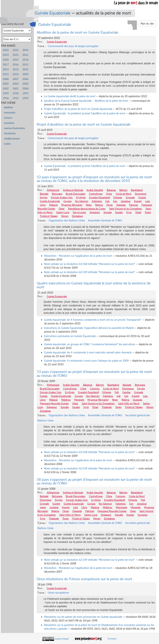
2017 (6, 65)
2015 (26, 65)
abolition (8, 107)
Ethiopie (118, 197)
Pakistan (133, 205)
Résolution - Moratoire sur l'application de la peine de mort (78, 256)
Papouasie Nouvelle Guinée (54, 403)
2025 (16, 50)
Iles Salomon (82, 201)
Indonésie (97, 201)
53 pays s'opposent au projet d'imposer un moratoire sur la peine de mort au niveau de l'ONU (94, 373)
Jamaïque (126, 201)
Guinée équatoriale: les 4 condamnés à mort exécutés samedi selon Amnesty (88, 352)
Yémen (65, 216)
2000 (26, 89)
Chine (109, 194)
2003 (26, 84)
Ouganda (121, 205)
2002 (6, 89)
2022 (16, 55)
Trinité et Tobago (49, 216)
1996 (6, 98)
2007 (16, 79)
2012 (26, 69)
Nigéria (99, 205)
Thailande (107, 407)
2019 (16, 60)
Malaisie (53, 205)
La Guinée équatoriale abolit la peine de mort (70, 96)
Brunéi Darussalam (76, 194)
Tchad (138, 212)
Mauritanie (121, 507)
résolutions (10, 133)
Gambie (126, 392)
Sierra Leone (79, 212)
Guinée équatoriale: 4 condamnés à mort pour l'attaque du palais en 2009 (86, 361)
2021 (26, 55)
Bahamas (111, 190)
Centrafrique (96, 194)
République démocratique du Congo (87, 209)
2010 (16, 74)
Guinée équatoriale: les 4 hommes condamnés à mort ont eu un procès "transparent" (93, 320)
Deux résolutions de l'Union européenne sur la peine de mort (84, 579)
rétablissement (12, 139)
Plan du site (147, 24)
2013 (16, 69)
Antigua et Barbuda (73, 190)
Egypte (44, 197)
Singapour (95, 212)
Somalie (108, 212)
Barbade (44, 194)
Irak (107, 201)
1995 (16, 98)
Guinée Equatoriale (53, 13)
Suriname (143, 515)
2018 (26, 60)
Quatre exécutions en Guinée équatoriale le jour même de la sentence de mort (94, 285)
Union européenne (58, 593)
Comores (95, 389)
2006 (26, 79)
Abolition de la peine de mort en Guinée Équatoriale (77, 32)
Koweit (138, 201)
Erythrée (81, 197)
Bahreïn (123, 190)
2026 (6, 50)
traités (7, 144)
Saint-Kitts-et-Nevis (129, 403)
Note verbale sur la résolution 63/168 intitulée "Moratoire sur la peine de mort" (90, 264)
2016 (16, 65)
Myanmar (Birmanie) (72, 205)
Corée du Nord (123, 194)
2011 (6, 74)
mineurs (8, 118)
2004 (16, 84)
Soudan (119, 212)
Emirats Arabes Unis (62, 197)
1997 (26, 93)
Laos (148, 201)
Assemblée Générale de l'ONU (105, 220)
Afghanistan (53, 190)
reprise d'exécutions (15, 128)
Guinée (142, 197)
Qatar (62, 209)
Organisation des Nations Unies (67, 220)
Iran (115, 201)
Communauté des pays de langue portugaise (73, 46)
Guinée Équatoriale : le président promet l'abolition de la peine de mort (85, 113)
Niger (89, 205)
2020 (6, 60)
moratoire (9, 123)
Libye (43, 205)
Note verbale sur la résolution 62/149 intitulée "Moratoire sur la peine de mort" (90, 272)
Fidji (117, 392)
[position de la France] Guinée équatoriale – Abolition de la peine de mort (86, 101)
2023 (6, 55)
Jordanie (54, 507)
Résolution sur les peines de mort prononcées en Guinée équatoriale (83, 617)
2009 (26, 74)
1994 (26, 98)
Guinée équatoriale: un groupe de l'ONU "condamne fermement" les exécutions (90, 344)
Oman (109, 205)
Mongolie (79, 400)
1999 (6, 93)
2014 (6, 69)
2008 (6, 79)
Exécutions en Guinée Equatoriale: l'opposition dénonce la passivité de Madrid (89, 328)
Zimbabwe (77, 216)
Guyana (67, 201)
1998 (16, 93)
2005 (6, 84)
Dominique (141, 194)
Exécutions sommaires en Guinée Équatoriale (70, 336)
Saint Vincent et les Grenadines (126, 209)
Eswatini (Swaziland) (100, 197)
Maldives (66, 400)
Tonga (148, 212)
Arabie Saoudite (95, 190)
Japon (43, 507)
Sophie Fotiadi (62, 639)
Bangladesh (137, 190)
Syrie (129, 212)
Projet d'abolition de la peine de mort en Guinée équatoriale (78, 109)
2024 (26, 50)
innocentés (10, 113)
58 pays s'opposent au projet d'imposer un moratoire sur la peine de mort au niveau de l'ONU (94, 481)
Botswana (57, 194)
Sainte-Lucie (63, 212)
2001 (16, 89)
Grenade (130, 197)
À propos (112, 639)
